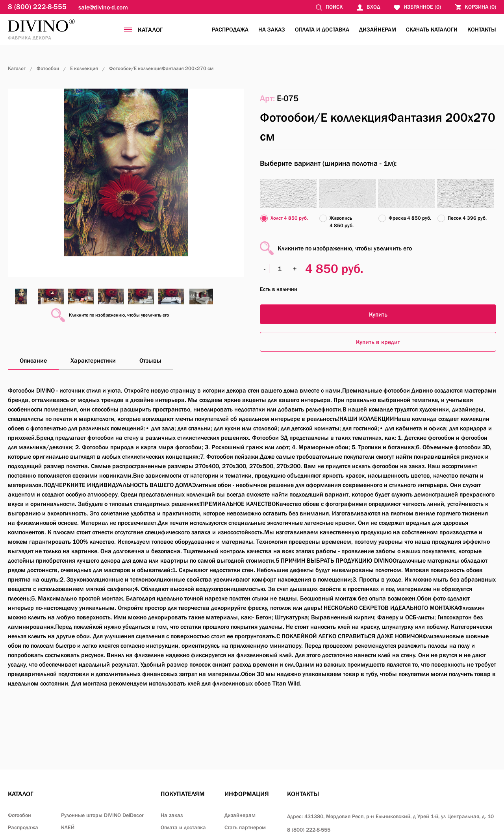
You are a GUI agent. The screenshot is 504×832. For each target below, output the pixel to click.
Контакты (482, 29)
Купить (378, 314)
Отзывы (150, 360)
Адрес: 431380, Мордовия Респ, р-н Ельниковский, (390, 816)
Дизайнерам (378, 29)
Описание (33, 360)
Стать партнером (245, 827)
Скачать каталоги (432, 29)
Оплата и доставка (322, 29)
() (475, 7)
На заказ (272, 29)
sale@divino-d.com (103, 7)
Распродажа (230, 29)
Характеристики (93, 360)
